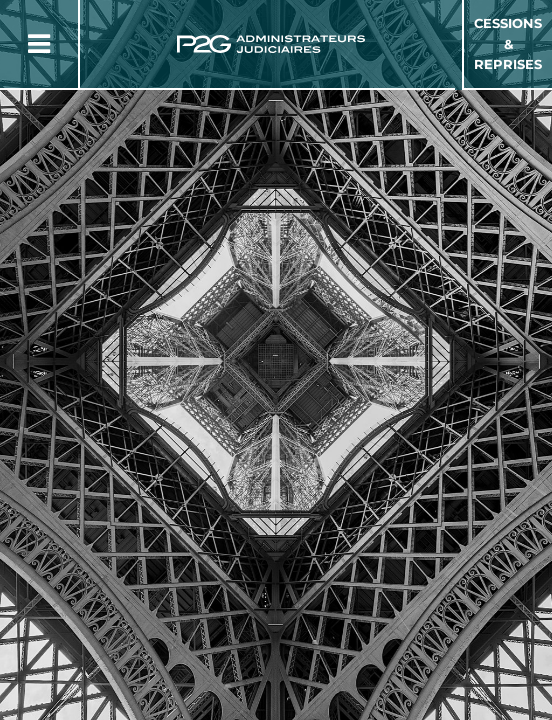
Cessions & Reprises (508, 44)
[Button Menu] (39, 44)
